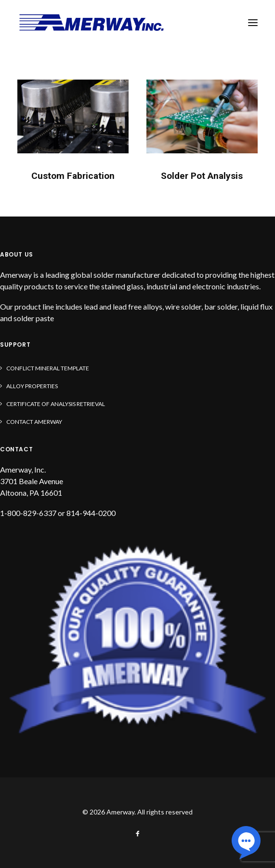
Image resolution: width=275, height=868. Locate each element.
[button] (253, 23)
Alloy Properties (32, 386)
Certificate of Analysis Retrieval (56, 404)
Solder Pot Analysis (202, 176)
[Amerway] (92, 23)
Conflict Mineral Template (48, 368)
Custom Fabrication (73, 176)
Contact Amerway (34, 422)
